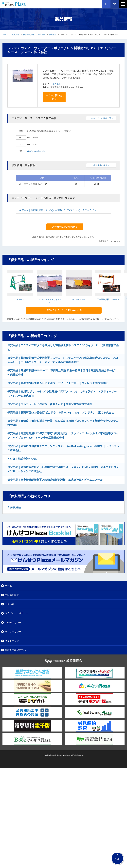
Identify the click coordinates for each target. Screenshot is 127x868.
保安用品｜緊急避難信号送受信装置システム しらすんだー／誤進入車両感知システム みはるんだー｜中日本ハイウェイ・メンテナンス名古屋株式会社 (63, 360)
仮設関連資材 (29, 34)
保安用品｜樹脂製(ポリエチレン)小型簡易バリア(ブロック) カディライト (58, 210)
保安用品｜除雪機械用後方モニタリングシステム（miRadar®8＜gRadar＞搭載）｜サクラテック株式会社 (63, 448)
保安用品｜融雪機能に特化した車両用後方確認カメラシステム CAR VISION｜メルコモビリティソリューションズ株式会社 (63, 469)
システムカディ (79, 299)
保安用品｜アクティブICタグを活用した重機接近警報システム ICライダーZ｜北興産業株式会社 (63, 347)
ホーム (5, 34)
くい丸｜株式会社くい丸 (22, 459)
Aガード (20, 299)
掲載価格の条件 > (101, 165)
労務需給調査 (12, 595)
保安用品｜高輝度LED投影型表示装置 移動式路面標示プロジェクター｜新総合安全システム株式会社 (63, 423)
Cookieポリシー (13, 623)
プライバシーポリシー (17, 613)
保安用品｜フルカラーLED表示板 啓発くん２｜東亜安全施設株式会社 (50, 404)
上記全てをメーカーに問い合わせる (64, 310)
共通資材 (16, 34)
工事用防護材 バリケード (108, 299)
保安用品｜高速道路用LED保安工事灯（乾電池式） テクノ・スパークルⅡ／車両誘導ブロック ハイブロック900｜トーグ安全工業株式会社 (63, 436)
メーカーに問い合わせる (54, 97)
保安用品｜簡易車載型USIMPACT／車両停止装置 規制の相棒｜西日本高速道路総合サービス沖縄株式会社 (62, 373)
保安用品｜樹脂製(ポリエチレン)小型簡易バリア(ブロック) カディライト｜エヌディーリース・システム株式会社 (62, 394)
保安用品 (41, 34)
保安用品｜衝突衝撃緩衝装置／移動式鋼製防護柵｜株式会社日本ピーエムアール (55, 480)
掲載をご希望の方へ (15, 650)
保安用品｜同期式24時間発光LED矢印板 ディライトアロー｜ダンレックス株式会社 (58, 383)
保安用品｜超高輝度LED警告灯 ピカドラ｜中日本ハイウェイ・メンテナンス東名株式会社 (61, 413)
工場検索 (10, 604)
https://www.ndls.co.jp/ (36, 151)
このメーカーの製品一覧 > (101, 118)
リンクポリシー (13, 632)
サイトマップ (12, 641)
